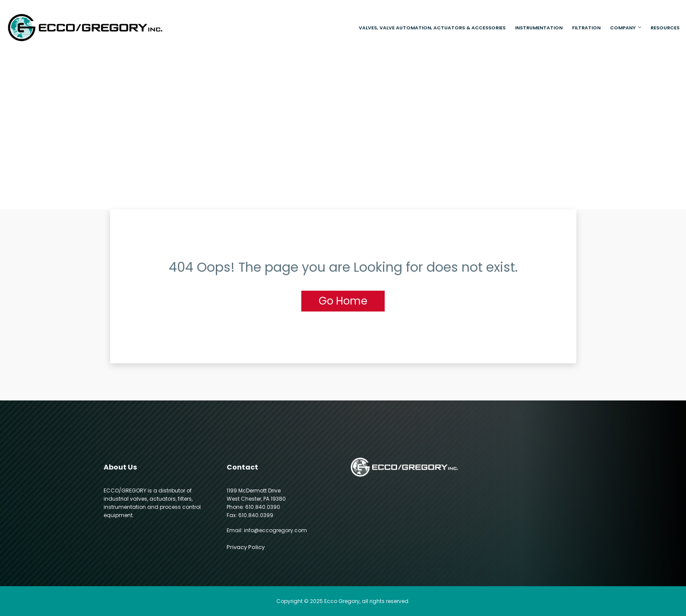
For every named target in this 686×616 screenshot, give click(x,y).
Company (623, 28)
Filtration (586, 28)
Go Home (343, 301)
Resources (665, 28)
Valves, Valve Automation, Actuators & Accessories (432, 28)
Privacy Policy (246, 547)
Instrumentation (539, 28)
